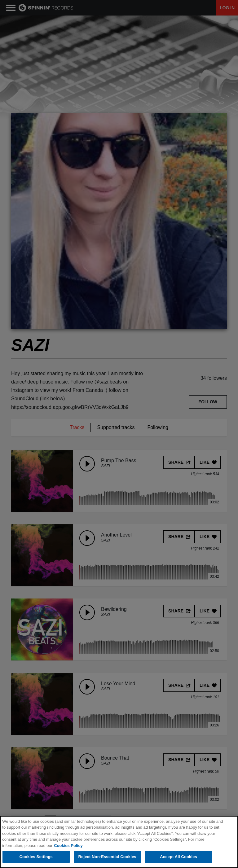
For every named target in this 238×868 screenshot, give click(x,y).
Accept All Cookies (178, 857)
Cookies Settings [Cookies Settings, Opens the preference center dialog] (36, 857)
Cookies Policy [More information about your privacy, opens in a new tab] (68, 846)
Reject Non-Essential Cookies (107, 857)
